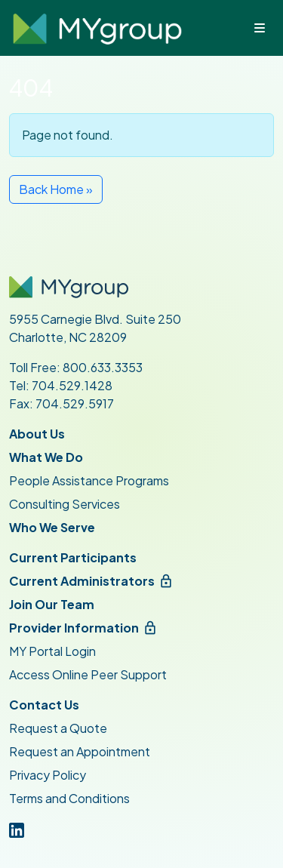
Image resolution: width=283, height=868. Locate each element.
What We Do (46, 457)
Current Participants (73, 557)
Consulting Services (65, 504)
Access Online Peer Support (88, 674)
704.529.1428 (72, 385)
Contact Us (44, 705)
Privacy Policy (48, 775)
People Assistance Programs (89, 480)
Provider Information (74, 628)
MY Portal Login (52, 651)
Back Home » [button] (56, 189)
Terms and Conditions (69, 798)
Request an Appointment (80, 751)
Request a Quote (58, 728)
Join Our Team (52, 604)
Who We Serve (52, 527)
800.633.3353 (103, 367)
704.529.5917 (75, 403)
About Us (37, 434)
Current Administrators (82, 581)
